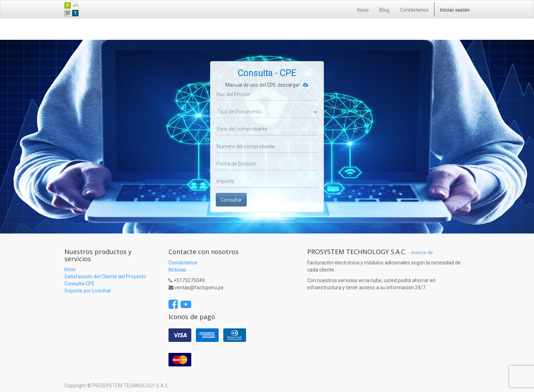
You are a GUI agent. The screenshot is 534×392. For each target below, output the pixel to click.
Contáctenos (183, 263)
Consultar (231, 200)
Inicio (70, 269)
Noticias (177, 270)
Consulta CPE (79, 284)
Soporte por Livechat (88, 291)
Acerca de (422, 252)
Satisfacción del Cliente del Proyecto (105, 276)
